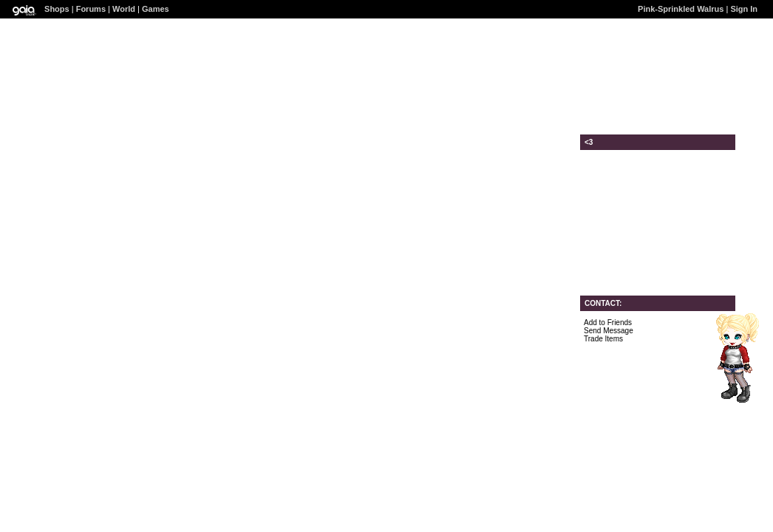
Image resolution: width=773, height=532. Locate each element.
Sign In (744, 9)
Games (156, 9)
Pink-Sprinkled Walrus (681, 9)
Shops (57, 9)
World (124, 9)
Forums (91, 9)
